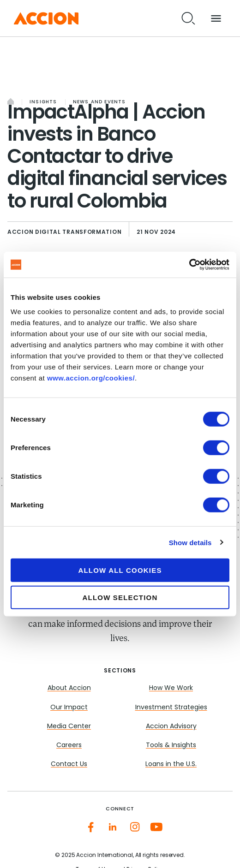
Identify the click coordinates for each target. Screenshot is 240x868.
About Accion (69, 688)
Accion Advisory (171, 727)
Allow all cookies (120, 570)
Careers (69, 746)
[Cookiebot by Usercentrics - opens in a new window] (189, 265)
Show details (190, 542)
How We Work (171, 688)
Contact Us (69, 764)
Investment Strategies (171, 708)
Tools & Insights (171, 746)
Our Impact (69, 708)
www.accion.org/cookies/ (91, 378)
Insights (43, 102)
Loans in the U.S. (171, 764)
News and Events (99, 102)
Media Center (69, 727)
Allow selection (120, 597)
